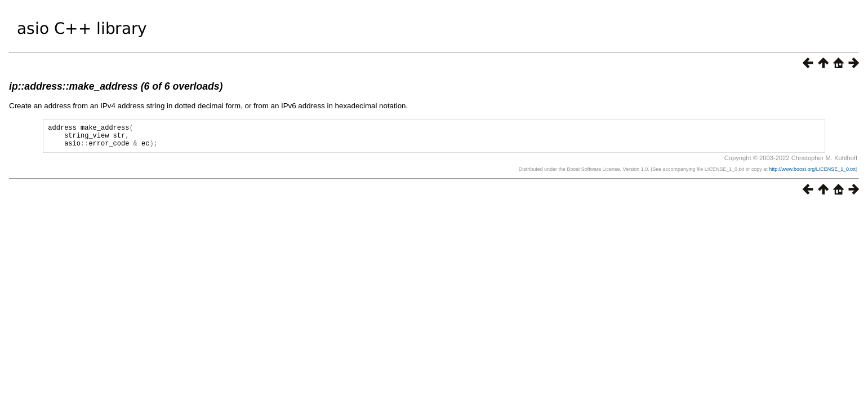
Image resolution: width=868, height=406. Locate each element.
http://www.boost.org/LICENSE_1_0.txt (812, 174)
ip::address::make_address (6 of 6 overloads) (116, 86)
